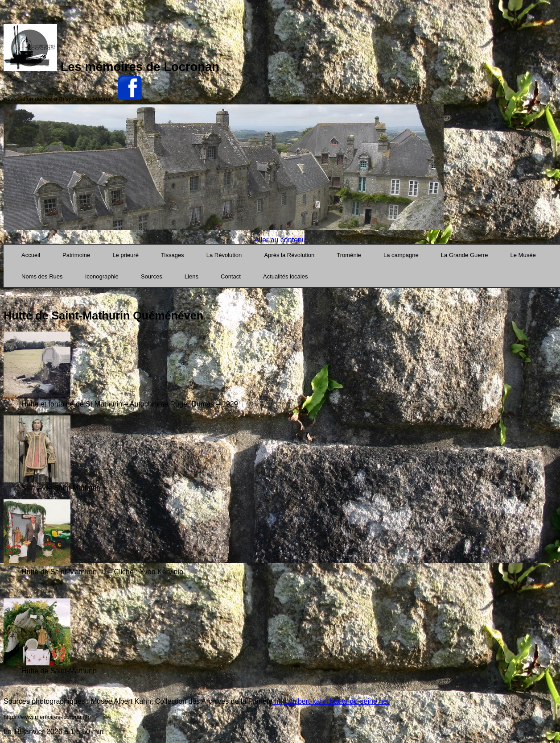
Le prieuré (126, 255)
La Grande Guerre (465, 255)
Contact (231, 276)
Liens (191, 276)
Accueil (31, 255)
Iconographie (102, 276)
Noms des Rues (42, 276)
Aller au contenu (280, 240)
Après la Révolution (289, 255)
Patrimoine (76, 255)
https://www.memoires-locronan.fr (47, 717)
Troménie (349, 255)
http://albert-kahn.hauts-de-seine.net (331, 701)
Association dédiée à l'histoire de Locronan (59, 99)
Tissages (173, 255)
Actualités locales (285, 276)
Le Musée (523, 255)
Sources (152, 276)
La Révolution (224, 255)
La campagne (401, 255)
